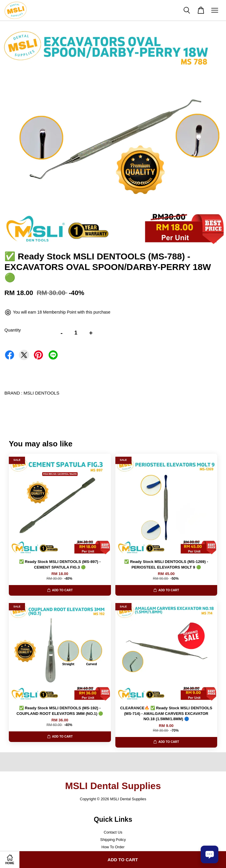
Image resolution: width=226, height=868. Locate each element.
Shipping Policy (113, 840)
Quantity (13, 330)
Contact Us (113, 832)
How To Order (113, 847)
